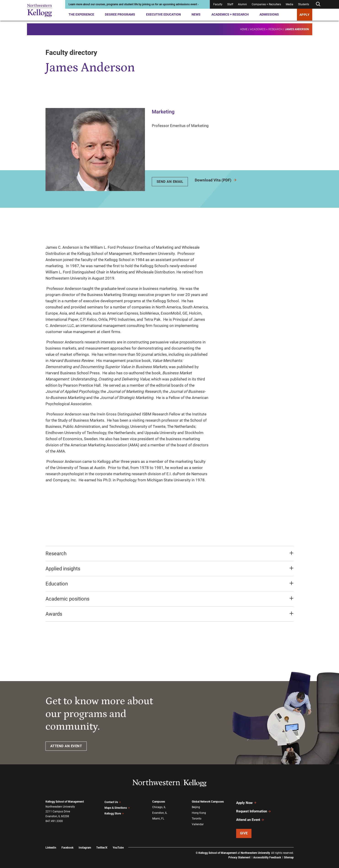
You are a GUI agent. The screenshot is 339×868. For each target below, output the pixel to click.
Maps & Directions (117, 807)
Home (244, 27)
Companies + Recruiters (266, 4)
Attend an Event (250, 815)
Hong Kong (199, 812)
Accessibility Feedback (267, 852)
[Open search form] (318, 4)
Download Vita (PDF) (216, 180)
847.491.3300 (54, 821)
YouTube (118, 842)
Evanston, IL (160, 812)
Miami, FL (158, 817)
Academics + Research (230, 14)
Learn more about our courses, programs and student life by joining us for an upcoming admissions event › (134, 4)
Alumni (242, 4)
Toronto (197, 817)
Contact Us (113, 802)
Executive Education (163, 14)
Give (244, 828)
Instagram (85, 842)
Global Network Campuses (208, 802)
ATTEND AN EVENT (66, 746)
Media (290, 4)
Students (304, 4)
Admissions (269, 14)
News (196, 14)
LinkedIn (51, 842)
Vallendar (198, 822)
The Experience (81, 14)
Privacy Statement (239, 852)
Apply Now (246, 802)
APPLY (305, 15)
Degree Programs (120, 14)
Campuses (159, 802)
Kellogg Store (114, 811)
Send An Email (170, 182)
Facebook (67, 842)
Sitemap (289, 852)
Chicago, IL (159, 807)
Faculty (218, 4)
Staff (230, 4)
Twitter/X (102, 842)
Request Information (254, 809)
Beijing (196, 807)
